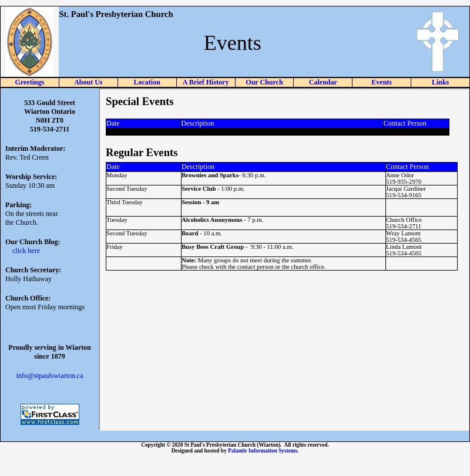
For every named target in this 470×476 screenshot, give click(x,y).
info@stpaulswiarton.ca (49, 376)
